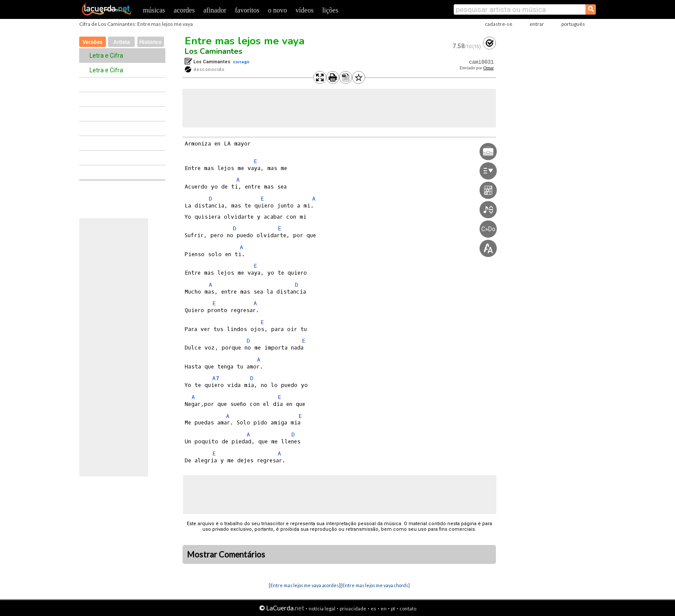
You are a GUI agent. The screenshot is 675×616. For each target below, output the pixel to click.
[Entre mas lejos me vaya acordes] (305, 585)
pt (393, 608)
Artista (121, 42)
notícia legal (322, 608)
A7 (216, 378)
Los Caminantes (214, 51)
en (384, 608)
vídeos (305, 10)
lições (330, 10)
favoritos (247, 10)
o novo (278, 10)
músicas (154, 10)
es (373, 608)
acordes (184, 10)
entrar (537, 24)
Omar (489, 68)
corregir (241, 62)
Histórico (151, 42)
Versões (93, 42)
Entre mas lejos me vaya (245, 41)
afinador (215, 10)
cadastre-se (499, 24)
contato (408, 608)
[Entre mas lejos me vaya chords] (375, 585)
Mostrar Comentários (226, 554)
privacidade (353, 608)
